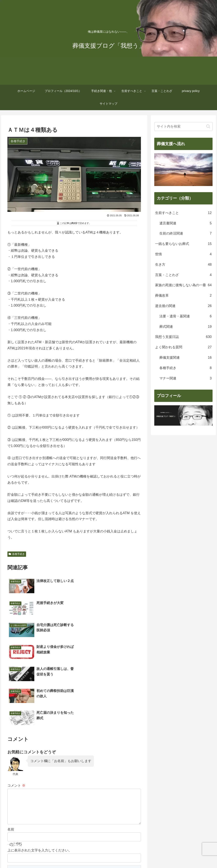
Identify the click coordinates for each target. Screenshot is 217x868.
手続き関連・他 (93, 855)
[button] (208, 126)
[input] (183, 126)
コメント (16, 720)
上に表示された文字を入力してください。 (40, 791)
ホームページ (28, 855)
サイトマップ (189, 855)
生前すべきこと (118, 855)
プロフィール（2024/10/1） (60, 855)
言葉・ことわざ (143, 855)
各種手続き (17, 554)
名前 (11, 770)
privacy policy (167, 855)
